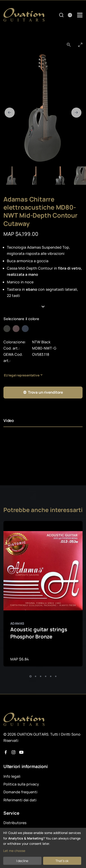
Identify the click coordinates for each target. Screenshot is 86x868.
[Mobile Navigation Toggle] (80, 15)
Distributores (15, 823)
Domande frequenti (20, 792)
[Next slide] (76, 113)
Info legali (12, 776)
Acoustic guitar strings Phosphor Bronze (39, 633)
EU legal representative (22, 375)
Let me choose (14, 851)
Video (9, 420)
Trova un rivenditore (43, 392)
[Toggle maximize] (80, 45)
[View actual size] (69, 45)
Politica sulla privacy (21, 784)
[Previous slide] (10, 113)
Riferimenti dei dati (20, 800)
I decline (22, 861)
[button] (43, 307)
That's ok (62, 861)
